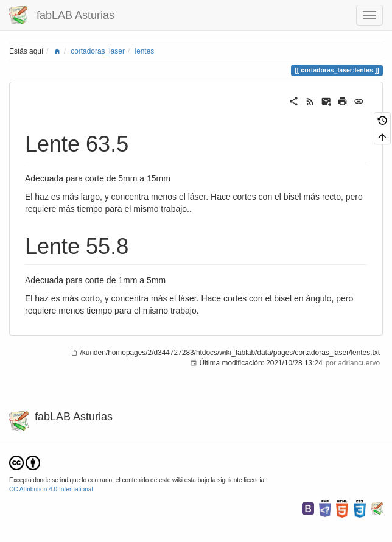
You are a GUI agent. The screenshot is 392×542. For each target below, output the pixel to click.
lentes (144, 51)
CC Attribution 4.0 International (51, 489)
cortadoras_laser (98, 51)
